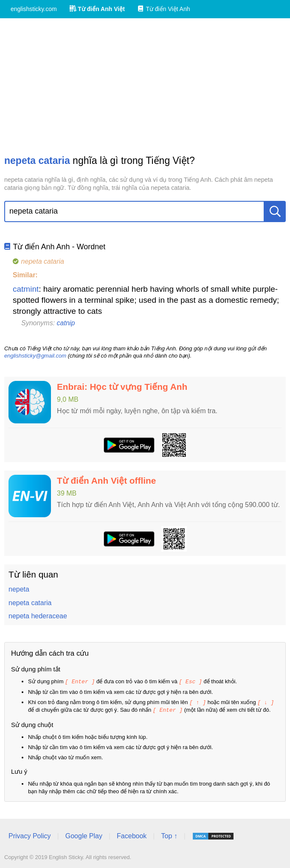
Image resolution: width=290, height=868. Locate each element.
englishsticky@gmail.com (35, 356)
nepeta (19, 589)
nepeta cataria (30, 603)
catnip (66, 323)
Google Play (84, 835)
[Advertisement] (145, 86)
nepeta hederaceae (38, 616)
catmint (26, 289)
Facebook (132, 835)
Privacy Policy (30, 835)
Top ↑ (169, 835)
